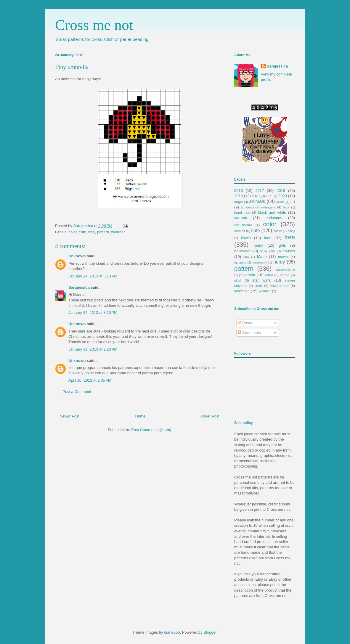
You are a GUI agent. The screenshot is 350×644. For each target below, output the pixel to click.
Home (141, 416)
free (91, 232)
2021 (269, 196)
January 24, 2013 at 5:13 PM (93, 276)
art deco (247, 207)
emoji (291, 231)
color (73, 232)
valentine (242, 291)
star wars (262, 280)
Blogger (210, 632)
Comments (249, 333)
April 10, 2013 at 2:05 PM (90, 380)
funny (259, 245)
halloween (243, 251)
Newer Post (69, 416)
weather (118, 232)
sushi (259, 286)
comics (240, 231)
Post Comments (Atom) (151, 430)
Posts (245, 323)
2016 (239, 191)
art (293, 202)
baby (286, 207)
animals (257, 201)
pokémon (247, 275)
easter (278, 231)
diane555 (172, 632)
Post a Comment (77, 392)
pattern (103, 232)
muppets (240, 262)
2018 (281, 191)
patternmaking (285, 270)
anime (280, 202)
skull (238, 280)
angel (239, 202)
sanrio (285, 275)
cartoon (241, 218)
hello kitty (267, 251)
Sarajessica (84, 226)
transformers (280, 286)
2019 (239, 196)
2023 (283, 196)
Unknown (77, 256)
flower (246, 238)
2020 (256, 196)
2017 (260, 191)
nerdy (279, 262)
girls (282, 245)
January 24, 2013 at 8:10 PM (93, 313)
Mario (262, 257)
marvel (283, 257)
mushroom (260, 262)
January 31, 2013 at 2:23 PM (93, 349)
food (268, 238)
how (246, 257)
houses (289, 251)
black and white (272, 212)
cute (82, 232)
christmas (274, 218)
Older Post (210, 416)
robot (269, 275)
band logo (242, 212)
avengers (268, 207)
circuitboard (243, 225)
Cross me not (94, 25)
